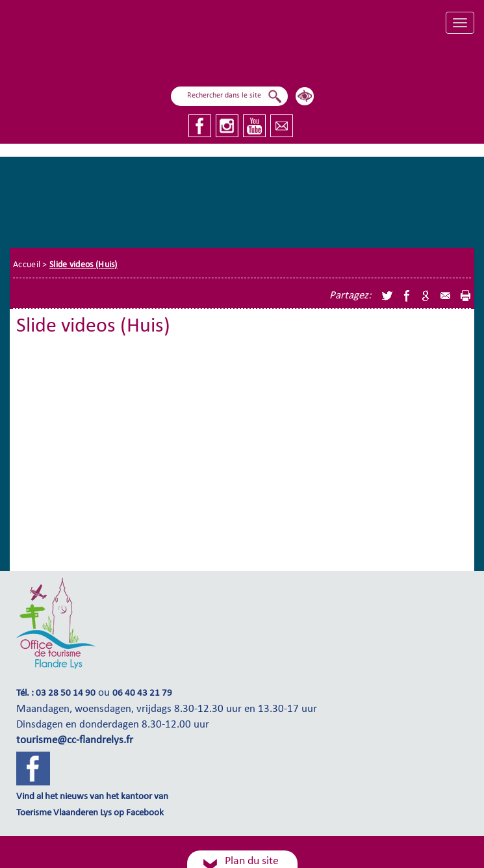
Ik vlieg (259, 58)
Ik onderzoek (327, 54)
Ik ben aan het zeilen (175, 57)
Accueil (27, 265)
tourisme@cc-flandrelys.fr (75, 741)
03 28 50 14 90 (66, 693)
